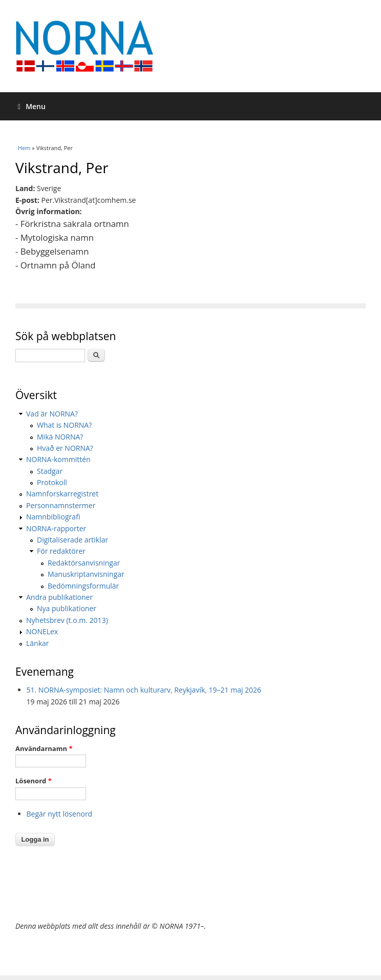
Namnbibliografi (53, 517)
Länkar (38, 643)
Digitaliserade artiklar (72, 540)
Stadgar (50, 471)
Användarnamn (44, 748)
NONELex (42, 631)
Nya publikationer (67, 608)
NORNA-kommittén (58, 459)
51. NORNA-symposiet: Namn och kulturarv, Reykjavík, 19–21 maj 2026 (144, 690)
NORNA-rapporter (56, 528)
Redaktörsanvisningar (84, 563)
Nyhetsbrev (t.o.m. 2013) (67, 620)
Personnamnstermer (61, 505)
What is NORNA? (64, 425)
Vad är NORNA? (52, 414)
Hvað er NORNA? (65, 448)
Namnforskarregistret (62, 494)
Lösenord (34, 781)
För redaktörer (61, 551)
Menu (32, 106)
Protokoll (52, 482)
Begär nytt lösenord (60, 814)
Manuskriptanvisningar (86, 574)
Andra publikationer (59, 597)
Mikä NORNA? (60, 437)
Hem (24, 148)
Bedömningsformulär (83, 586)
